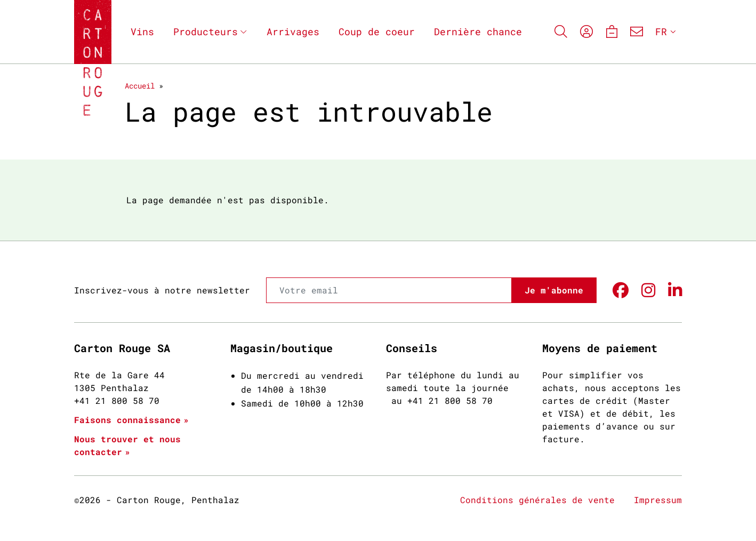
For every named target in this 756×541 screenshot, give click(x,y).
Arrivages (293, 31)
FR (661, 31)
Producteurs (206, 31)
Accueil (140, 86)
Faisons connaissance (127, 420)
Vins (142, 31)
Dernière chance (478, 31)
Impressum (658, 500)
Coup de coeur (377, 31)
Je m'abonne (554, 290)
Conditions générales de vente (537, 500)
